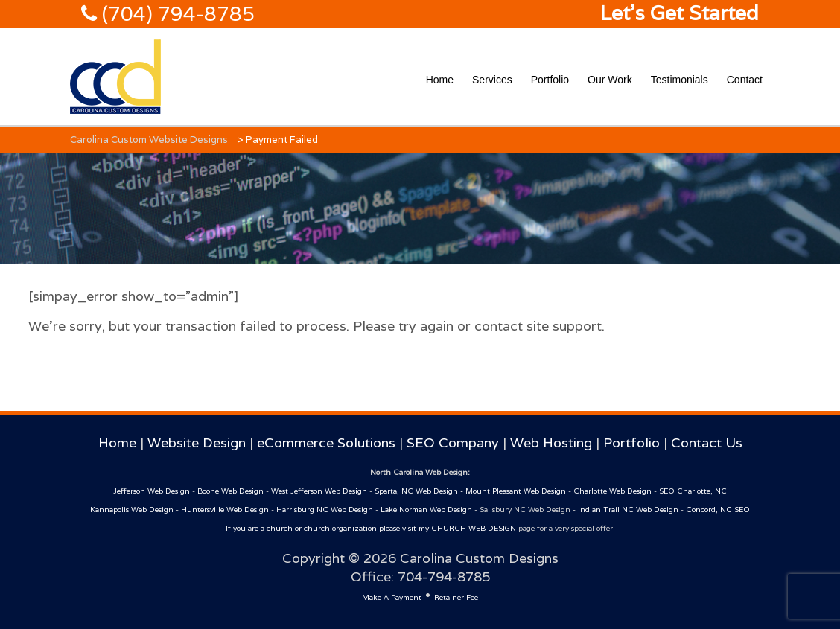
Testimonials (680, 80)
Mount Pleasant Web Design (516, 491)
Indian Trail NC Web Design (628, 510)
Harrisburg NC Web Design (325, 510)
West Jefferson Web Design (319, 491)
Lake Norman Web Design (426, 510)
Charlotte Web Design (612, 491)
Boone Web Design (230, 491)
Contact (745, 80)
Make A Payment (392, 597)
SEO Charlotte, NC (693, 491)
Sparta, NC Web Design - (420, 491)
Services (492, 80)
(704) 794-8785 (176, 14)
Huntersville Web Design (225, 510)
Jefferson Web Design (152, 491)
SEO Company (453, 443)
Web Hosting (551, 443)
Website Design (197, 443)
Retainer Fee (456, 597)
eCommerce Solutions (326, 443)
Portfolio (550, 80)
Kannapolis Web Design (132, 510)
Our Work (610, 80)
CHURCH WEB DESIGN (474, 528)
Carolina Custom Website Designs (149, 140)
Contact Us (707, 443)
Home (440, 80)
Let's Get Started (679, 13)
